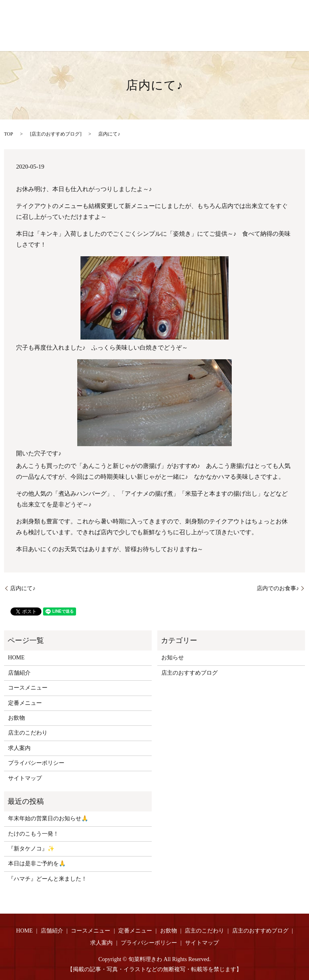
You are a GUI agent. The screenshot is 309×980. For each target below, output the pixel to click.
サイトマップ (25, 778)
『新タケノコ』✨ (31, 849)
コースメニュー (28, 688)
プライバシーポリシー (36, 763)
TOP (8, 134)
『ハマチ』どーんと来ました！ (47, 879)
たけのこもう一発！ (33, 834)
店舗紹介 (19, 673)
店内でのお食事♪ (278, 588)
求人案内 (19, 748)
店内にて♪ (23, 588)
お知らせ (173, 658)
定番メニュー (25, 703)
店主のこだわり (28, 733)
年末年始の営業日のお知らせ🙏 (48, 818)
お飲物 (16, 718)
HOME (16, 658)
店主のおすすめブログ (56, 134)
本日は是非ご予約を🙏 (37, 864)
